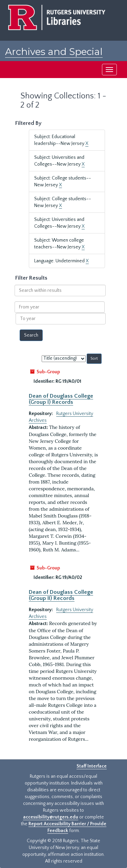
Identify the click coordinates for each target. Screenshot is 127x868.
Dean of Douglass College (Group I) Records (61, 399)
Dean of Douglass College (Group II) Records (61, 595)
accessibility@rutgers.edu (51, 817)
